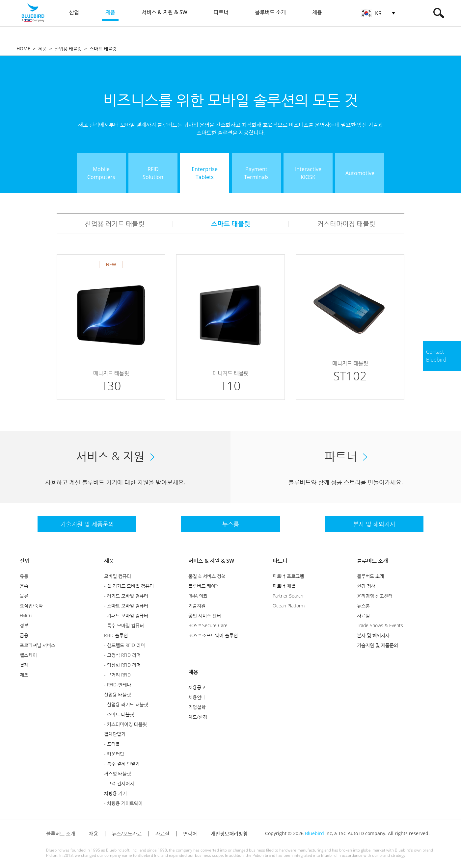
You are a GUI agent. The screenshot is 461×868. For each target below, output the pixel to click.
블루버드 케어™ (203, 586)
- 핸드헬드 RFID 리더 (124, 645)
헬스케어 (28, 655)
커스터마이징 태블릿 (346, 224)
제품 (42, 49)
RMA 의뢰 (198, 596)
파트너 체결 (284, 586)
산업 (25, 561)
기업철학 (197, 707)
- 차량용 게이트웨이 (123, 803)
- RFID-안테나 (118, 685)
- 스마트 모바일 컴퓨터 (126, 606)
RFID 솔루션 (116, 635)
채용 (193, 672)
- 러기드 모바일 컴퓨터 (126, 596)
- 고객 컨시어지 (119, 783)
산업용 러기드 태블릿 (115, 224)
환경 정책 (366, 586)
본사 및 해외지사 (373, 635)
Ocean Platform (289, 606)
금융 (24, 635)
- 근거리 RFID (117, 675)
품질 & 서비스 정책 (207, 576)
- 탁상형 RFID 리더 (122, 665)
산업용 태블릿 (68, 49)
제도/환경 (198, 717)
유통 (24, 576)
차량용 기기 (115, 793)
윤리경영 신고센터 (375, 596)
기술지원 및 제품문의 (378, 645)
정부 (24, 625)
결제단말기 (115, 734)
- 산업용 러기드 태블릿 (126, 704)
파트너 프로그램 (288, 576)
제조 (24, 675)
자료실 (363, 615)
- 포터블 (112, 744)
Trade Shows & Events (380, 625)
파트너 (280, 561)
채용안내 (197, 697)
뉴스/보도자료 (127, 833)
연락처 (190, 833)
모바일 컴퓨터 (118, 576)
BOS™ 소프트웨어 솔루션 (213, 635)
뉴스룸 (363, 606)
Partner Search (288, 596)
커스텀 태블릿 (118, 773)
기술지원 (197, 606)
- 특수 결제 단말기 (122, 764)
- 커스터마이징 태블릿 (125, 724)
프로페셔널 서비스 (38, 645)
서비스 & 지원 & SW (211, 561)
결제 (24, 665)
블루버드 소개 (372, 561)
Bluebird (314, 833)
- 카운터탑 (114, 754)
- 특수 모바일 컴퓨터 (124, 625)
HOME (23, 49)
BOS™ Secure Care (208, 625)
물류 (24, 596)
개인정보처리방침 (229, 833)
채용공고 (197, 687)
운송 (24, 586)
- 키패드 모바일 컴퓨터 (126, 615)
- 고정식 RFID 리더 (122, 655)
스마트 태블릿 (231, 224)
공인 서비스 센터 (205, 615)
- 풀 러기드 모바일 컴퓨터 (129, 586)
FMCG (26, 615)
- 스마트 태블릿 (119, 714)
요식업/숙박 (31, 606)
